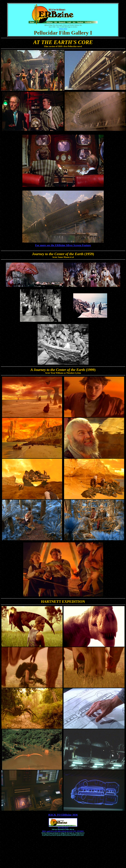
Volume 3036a (63, 29)
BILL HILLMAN (63, 828)
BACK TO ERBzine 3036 (63, 815)
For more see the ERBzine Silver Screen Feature (63, 245)
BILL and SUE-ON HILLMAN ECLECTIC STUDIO (63, 831)
